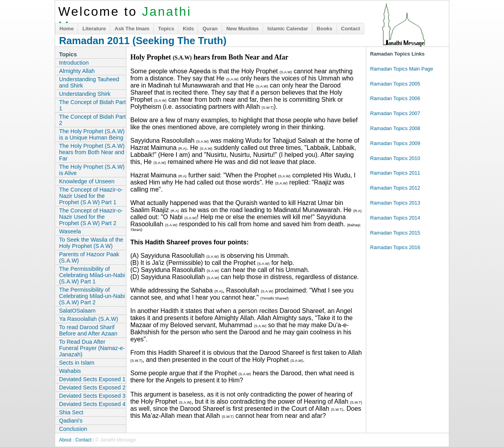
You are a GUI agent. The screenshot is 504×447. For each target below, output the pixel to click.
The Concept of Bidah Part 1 (93, 105)
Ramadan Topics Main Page (402, 69)
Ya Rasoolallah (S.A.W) (89, 319)
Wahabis (70, 371)
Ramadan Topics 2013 (395, 203)
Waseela (70, 231)
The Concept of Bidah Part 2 (93, 120)
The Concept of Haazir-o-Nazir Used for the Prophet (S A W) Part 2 (91, 217)
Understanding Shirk (85, 94)
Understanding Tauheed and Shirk (89, 82)
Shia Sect (71, 412)
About (65, 440)
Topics (166, 29)
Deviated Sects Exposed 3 (92, 396)
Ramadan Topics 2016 (395, 247)
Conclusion (73, 429)
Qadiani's (71, 421)
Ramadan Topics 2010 (395, 158)
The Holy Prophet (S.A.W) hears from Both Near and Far (92, 152)
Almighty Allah (77, 71)
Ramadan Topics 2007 (395, 113)
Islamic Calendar (288, 29)
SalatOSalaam (77, 311)
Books (324, 29)
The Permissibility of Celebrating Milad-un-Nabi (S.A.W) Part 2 (92, 296)
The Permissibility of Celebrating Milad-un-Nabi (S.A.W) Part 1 (92, 275)
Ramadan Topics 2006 (395, 98)
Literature (94, 29)
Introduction (74, 63)
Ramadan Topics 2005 (395, 84)
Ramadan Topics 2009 (395, 143)
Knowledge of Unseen (87, 181)
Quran (210, 29)
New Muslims (243, 29)
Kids (188, 29)
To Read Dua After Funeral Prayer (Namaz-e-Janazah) (92, 348)
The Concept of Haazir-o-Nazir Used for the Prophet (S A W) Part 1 (91, 196)
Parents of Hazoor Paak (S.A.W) (89, 257)
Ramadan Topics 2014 (395, 218)
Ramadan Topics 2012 (395, 188)
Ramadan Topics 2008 (395, 128)
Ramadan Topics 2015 (395, 233)
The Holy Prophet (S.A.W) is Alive (92, 170)
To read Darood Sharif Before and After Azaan (88, 330)
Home (67, 29)
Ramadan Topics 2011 (395, 173)
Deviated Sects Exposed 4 (92, 404)
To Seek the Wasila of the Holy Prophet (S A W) (91, 243)
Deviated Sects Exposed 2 (92, 387)
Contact (350, 29)
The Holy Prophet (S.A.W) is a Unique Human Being (92, 134)
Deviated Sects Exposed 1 (92, 379)
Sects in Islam (77, 363)
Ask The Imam (132, 29)
